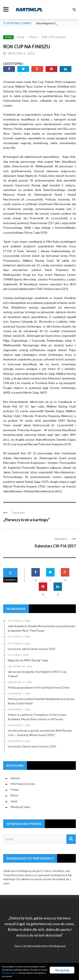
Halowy (15, 778)
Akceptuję (62, 970)
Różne (8, 37)
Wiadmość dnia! (21, 807)
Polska (15, 790)
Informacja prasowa (23, 784)
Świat (14, 801)
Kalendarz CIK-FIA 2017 (55, 546)
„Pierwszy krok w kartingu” (26, 520)
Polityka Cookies (10, 973)
